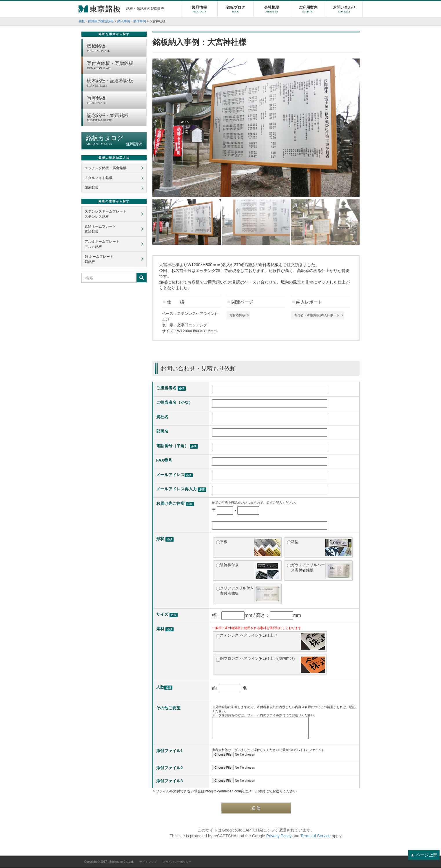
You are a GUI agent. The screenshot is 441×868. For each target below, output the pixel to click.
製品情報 (199, 10)
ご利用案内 (308, 10)
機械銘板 (115, 49)
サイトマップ (148, 862)
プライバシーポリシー (177, 862)
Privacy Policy (279, 836)
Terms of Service (316, 836)
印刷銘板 (92, 188)
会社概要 (272, 10)
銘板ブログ (236, 10)
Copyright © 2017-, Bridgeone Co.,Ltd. (109, 862)
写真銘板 (115, 101)
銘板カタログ (114, 141)
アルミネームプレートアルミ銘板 (102, 244)
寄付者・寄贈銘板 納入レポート (317, 315)
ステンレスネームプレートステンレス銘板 (105, 214)
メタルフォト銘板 (99, 178)
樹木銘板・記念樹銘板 (115, 83)
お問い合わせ (344, 10)
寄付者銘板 (237, 315)
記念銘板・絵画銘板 (115, 118)
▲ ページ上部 (424, 855)
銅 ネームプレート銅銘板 (99, 260)
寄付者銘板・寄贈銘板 (115, 66)
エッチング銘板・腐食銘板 (105, 168)
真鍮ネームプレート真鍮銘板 (100, 229)
